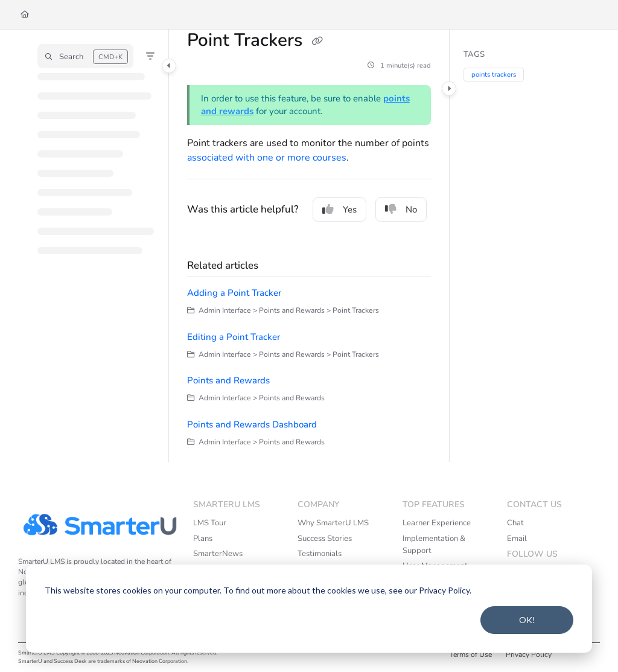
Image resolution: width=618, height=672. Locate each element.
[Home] (25, 15)
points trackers (494, 75)
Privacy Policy (529, 654)
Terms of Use (471, 654)
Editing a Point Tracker (234, 337)
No (401, 210)
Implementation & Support (434, 545)
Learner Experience (437, 523)
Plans (203, 539)
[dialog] (309, 609)
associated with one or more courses (267, 158)
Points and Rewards (228, 380)
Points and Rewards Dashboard (252, 424)
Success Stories (325, 539)
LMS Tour (210, 523)
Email (517, 539)
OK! (527, 620)
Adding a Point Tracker (234, 293)
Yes (339, 210)
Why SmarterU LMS (333, 523)
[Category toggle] (169, 66)
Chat (515, 523)
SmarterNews (218, 554)
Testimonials (320, 554)
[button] (85, 56)
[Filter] (150, 56)
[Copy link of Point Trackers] (317, 42)
